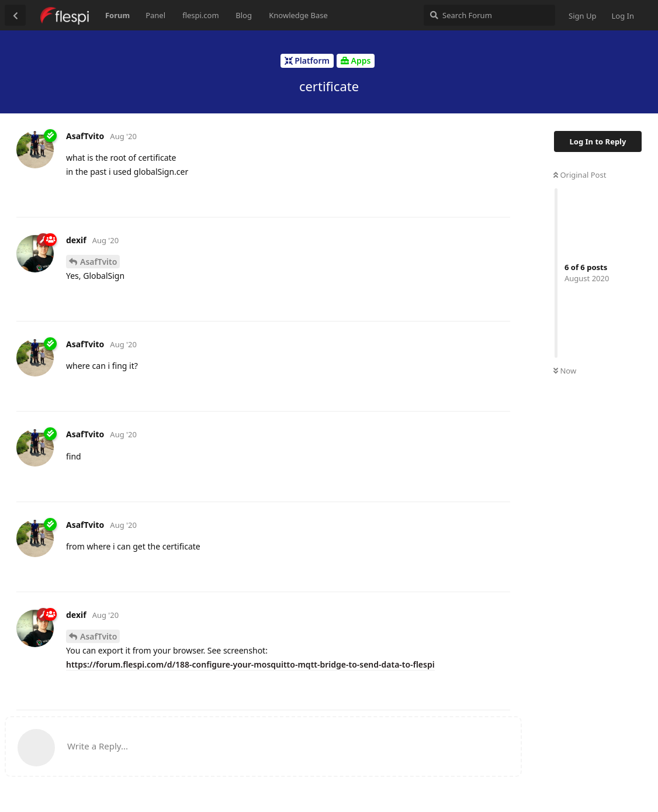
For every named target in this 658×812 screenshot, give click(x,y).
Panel (155, 15)
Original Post (580, 175)
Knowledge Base (298, 15)
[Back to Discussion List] (15, 15)
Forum (117, 15)
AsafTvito (98, 262)
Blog (244, 15)
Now (565, 371)
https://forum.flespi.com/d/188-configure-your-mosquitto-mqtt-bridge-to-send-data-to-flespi (250, 664)
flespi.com (200, 15)
